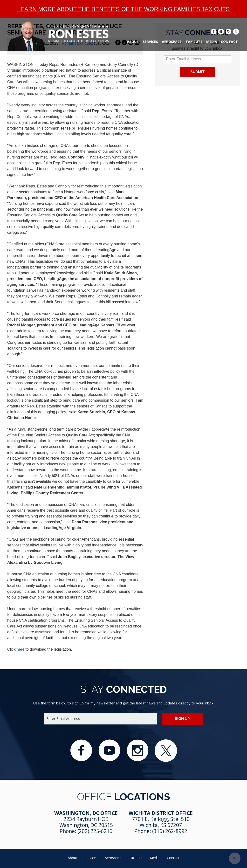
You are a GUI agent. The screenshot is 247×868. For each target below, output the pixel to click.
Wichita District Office (161, 813)
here (21, 649)
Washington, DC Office (86, 813)
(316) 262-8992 (170, 831)
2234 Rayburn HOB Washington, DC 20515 (86, 822)
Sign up (182, 719)
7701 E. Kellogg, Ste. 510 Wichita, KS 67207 (161, 822)
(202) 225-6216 (95, 831)
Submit (198, 72)
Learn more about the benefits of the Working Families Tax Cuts (124, 9)
